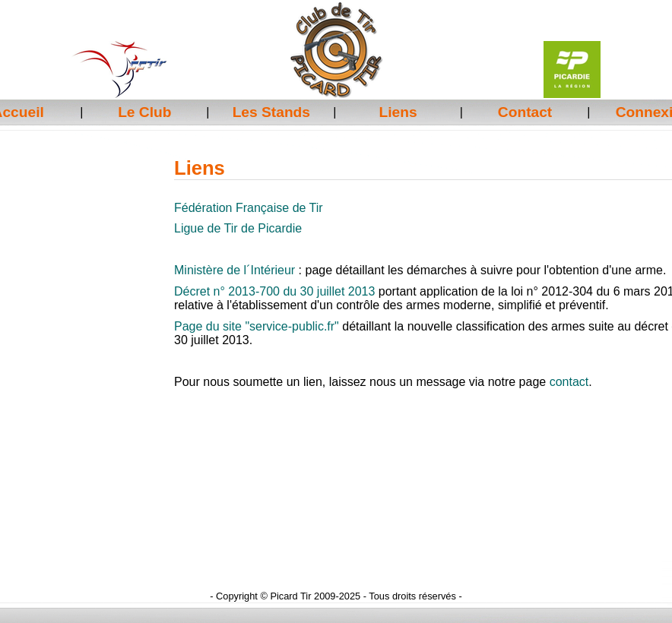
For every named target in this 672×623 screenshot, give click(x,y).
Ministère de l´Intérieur (235, 270)
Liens (398, 112)
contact (569, 382)
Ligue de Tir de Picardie (238, 228)
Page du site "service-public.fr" (257, 326)
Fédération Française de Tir (249, 208)
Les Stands (271, 112)
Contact (525, 112)
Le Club (144, 112)
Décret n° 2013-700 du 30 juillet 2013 (274, 291)
